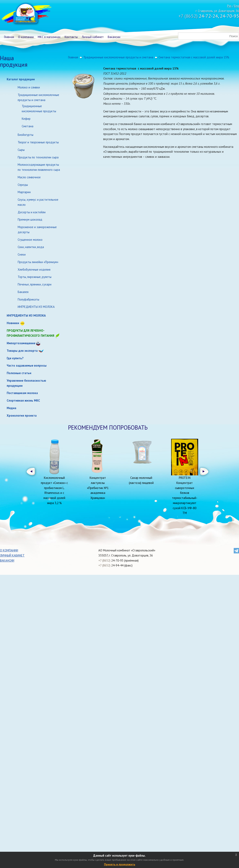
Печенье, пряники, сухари (35, 284)
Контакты (71, 37)
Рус (229, 6)
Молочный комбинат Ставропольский (26, 14)
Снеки (22, 254)
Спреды (23, 185)
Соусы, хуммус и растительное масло (38, 202)
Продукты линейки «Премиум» (38, 262)
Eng (237, 6)
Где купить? (15, 358)
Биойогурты (26, 135)
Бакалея (23, 292)
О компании (26, 37)
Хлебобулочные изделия (34, 270)
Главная (9, 37)
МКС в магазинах (49, 37)
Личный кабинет (93, 37)
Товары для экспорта (22, 351)
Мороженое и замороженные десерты (37, 230)
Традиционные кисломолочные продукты (39, 109)
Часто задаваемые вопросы (27, 365)
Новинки (13, 323)
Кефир (26, 119)
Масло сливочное (29, 177)
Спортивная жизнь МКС (23, 400)
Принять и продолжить (120, 864)
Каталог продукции (21, 79)
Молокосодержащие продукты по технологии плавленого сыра (39, 167)
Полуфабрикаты (28, 299)
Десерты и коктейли (32, 212)
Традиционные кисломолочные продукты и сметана (38, 97)
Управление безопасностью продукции (26, 383)
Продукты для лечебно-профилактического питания (33, 333)
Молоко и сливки (29, 87)
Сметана (28, 126)
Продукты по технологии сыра (38, 157)
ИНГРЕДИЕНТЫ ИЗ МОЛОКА (36, 307)
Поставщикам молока (22, 393)
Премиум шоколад (30, 219)
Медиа (11, 408)
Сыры (21, 150)
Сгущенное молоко (30, 240)
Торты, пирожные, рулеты (35, 277)
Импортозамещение (21, 343)
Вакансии (114, 37)
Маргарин (24, 192)
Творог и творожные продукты (38, 142)
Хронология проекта (22, 415)
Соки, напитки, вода (31, 247)
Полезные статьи (19, 373)
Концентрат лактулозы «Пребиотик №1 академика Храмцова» (98, 488)
